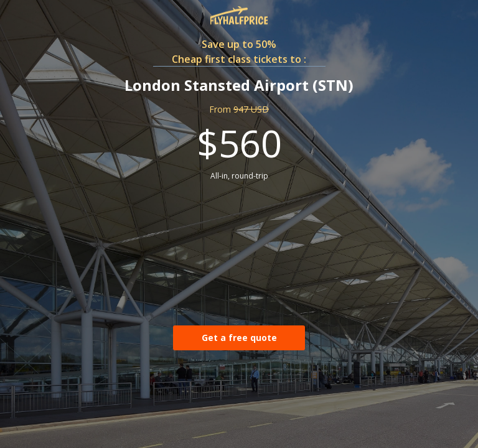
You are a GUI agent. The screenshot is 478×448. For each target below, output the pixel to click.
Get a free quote (239, 338)
